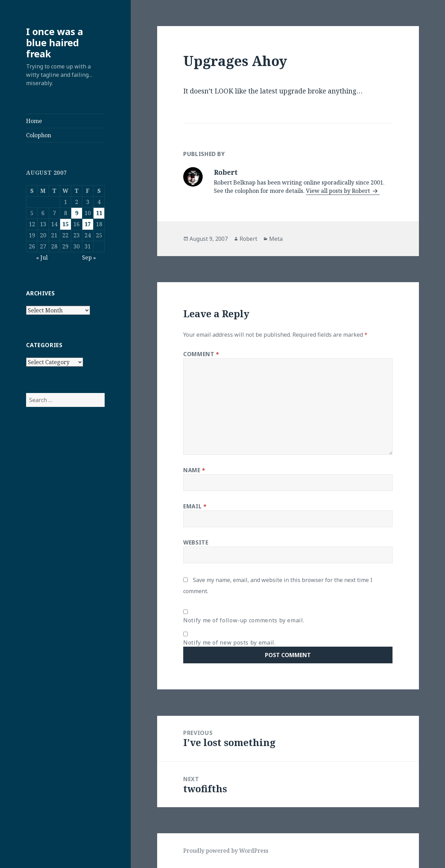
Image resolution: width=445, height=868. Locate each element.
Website (196, 542)
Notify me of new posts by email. (229, 642)
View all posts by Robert (339, 191)
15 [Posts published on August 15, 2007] (65, 224)
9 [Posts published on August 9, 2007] (77, 213)
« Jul (42, 257)
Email (195, 506)
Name (194, 470)
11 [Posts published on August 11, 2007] (99, 213)
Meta (276, 239)
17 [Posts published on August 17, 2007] (88, 224)
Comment (201, 354)
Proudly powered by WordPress (226, 851)
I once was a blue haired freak (55, 43)
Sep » (89, 257)
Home (34, 121)
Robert (248, 239)
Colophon (39, 135)
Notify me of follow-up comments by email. (244, 620)
